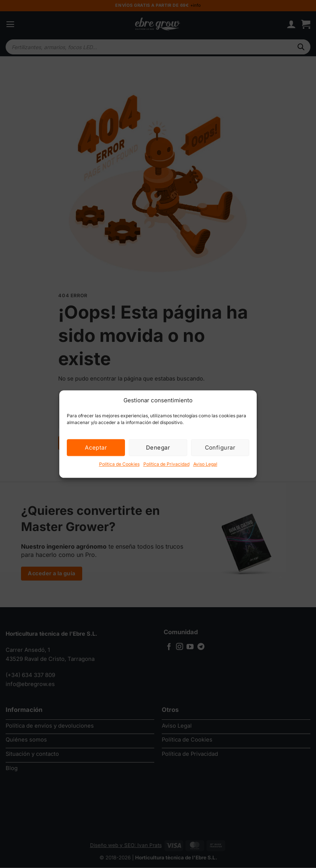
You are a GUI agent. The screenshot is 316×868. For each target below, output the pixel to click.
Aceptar (96, 448)
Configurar (220, 448)
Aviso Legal (205, 464)
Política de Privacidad (166, 464)
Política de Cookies (119, 464)
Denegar (158, 448)
